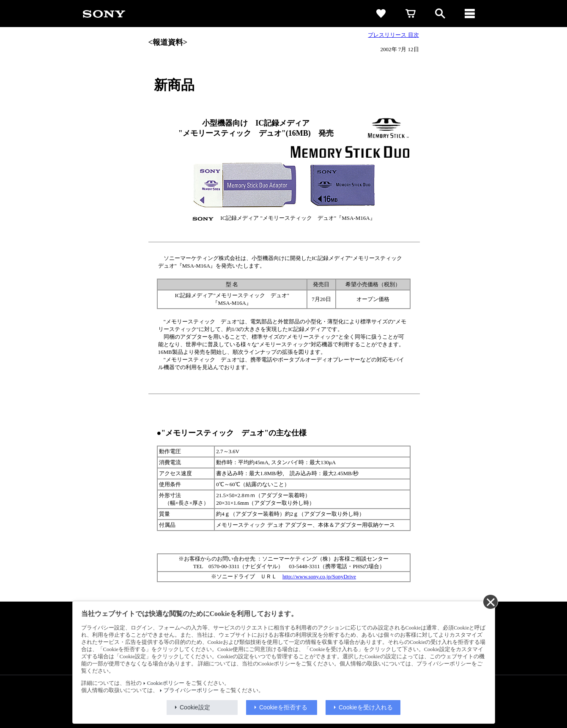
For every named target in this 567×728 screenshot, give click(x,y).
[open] (440, 14)
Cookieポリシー (166, 683)
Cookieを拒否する (283, 707)
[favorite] (381, 14)
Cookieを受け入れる (366, 707)
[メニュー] (470, 14)
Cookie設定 (195, 707)
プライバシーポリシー (191, 690)
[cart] (411, 14)
